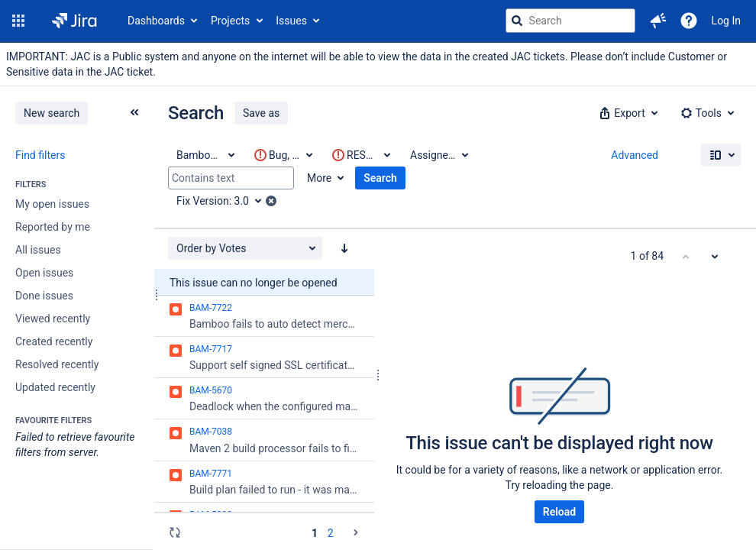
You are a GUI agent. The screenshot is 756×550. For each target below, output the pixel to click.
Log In (726, 21)
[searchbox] (570, 21)
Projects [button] (230, 21)
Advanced (635, 155)
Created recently (54, 341)
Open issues (44, 273)
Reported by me (53, 227)
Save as (261, 113)
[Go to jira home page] (74, 21)
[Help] (689, 21)
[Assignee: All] (438, 155)
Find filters (40, 155)
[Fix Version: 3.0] (224, 201)
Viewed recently (53, 319)
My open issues (52, 204)
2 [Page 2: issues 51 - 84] (331, 533)
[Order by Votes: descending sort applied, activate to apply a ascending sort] (344, 248)
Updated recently (55, 387)
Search (380, 178)
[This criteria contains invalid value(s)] (283, 155)
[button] (18, 21)
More (319, 178)
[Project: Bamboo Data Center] (205, 155)
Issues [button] (291, 21)
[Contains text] (231, 178)
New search (52, 113)
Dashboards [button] (156, 21)
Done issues (44, 296)
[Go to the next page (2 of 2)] (356, 532)
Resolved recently (57, 364)
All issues (38, 250)
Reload (559, 512)
